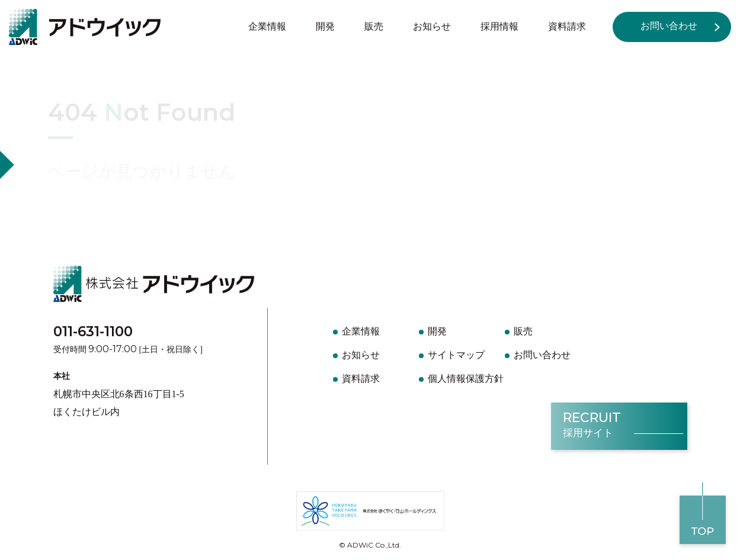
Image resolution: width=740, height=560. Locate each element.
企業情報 (267, 26)
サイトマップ (456, 355)
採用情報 (499, 26)
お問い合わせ (669, 26)
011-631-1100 (93, 332)
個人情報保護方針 (466, 379)
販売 (374, 26)
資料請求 (567, 26)
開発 (325, 26)
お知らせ (432, 26)
